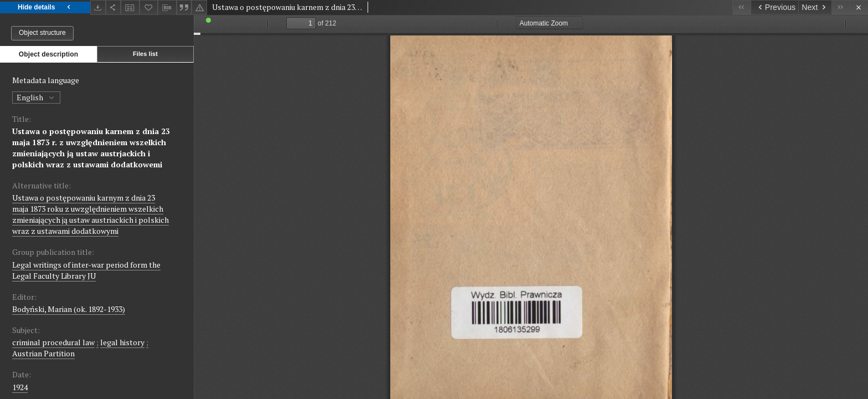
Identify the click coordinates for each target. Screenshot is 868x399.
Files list (145, 54)
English (36, 97)
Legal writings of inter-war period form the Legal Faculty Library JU (86, 270)
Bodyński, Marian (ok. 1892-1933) (69, 309)
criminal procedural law (53, 342)
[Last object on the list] (841, 7)
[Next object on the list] (815, 7)
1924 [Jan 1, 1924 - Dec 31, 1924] (20, 387)
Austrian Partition (43, 353)
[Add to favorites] (149, 7)
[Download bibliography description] (167, 8)
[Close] (859, 7)
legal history (122, 342)
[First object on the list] (742, 7)
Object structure (42, 33)
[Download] (98, 7)
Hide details (45, 7)
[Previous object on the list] (774, 7)
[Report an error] (199, 7)
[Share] (113, 7)
